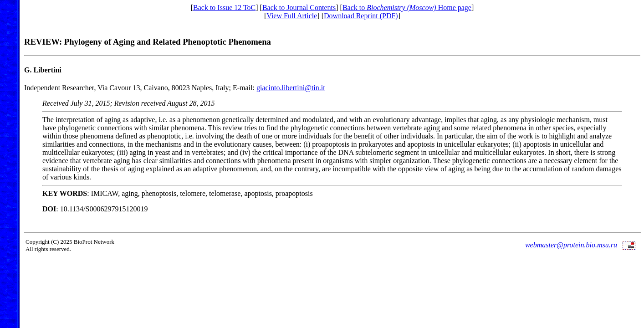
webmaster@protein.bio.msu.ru (571, 245)
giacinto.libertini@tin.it (291, 88)
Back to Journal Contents (299, 8)
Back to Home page (407, 8)
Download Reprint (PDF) (361, 16)
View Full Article (292, 16)
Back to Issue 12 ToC (224, 8)
